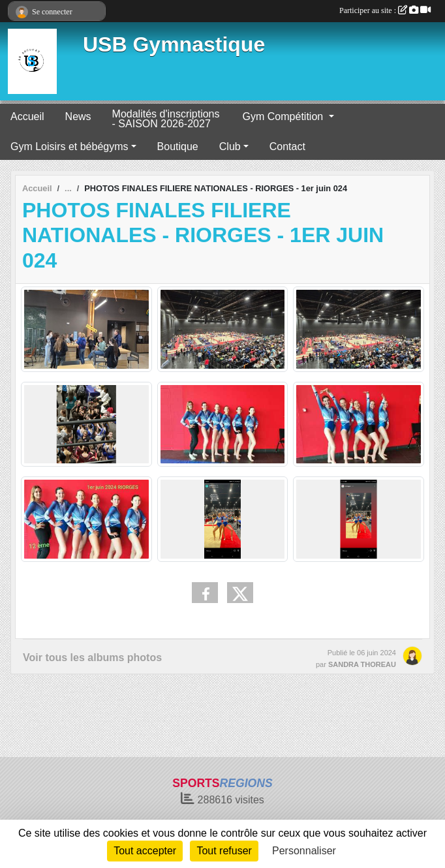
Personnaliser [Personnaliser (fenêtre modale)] (304, 851)
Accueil (27, 116)
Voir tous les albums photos (92, 658)
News (78, 116)
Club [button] (230, 147)
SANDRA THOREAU (362, 664)
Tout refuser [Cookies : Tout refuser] (224, 851)
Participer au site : (385, 10)
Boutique (178, 147)
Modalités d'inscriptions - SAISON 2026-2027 (166, 119)
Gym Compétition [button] (284, 116)
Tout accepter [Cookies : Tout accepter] (145, 851)
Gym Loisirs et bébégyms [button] (69, 147)
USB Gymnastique (174, 44)
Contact (287, 147)
